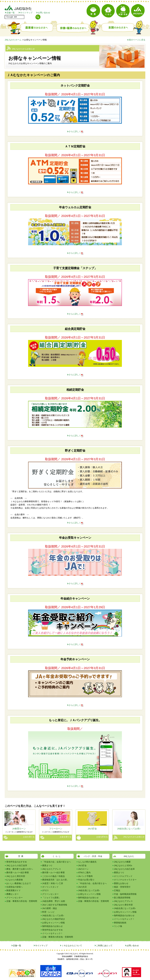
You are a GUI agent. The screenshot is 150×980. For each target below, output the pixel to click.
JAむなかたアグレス (52, 869)
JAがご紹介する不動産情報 (55, 905)
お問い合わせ (44, 13)
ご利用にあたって (104, 946)
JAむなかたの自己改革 (17, 865)
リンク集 (118, 926)
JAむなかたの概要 (122, 862)
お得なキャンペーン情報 (53, 923)
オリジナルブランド (123, 876)
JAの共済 (82, 887)
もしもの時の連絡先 (87, 862)
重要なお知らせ (121, 883)
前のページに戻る (137, 40)
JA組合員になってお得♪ (53, 915)
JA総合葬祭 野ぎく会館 (54, 901)
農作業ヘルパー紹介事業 (18, 872)
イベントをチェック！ (52, 933)
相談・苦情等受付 (122, 887)
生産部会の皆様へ (15, 887)
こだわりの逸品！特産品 (53, 876)
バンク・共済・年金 (93, 856)
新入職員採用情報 (122, 898)
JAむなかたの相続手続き (54, 919)
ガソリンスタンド (50, 887)
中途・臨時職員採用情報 (125, 894)
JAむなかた (129, 856)
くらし (57, 856)
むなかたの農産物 (15, 880)
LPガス (45, 890)
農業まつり (47, 865)
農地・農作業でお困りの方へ (20, 869)
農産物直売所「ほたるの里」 (56, 880)
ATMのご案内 (84, 872)
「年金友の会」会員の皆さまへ (57, 862)
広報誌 (117, 890)
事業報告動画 (120, 923)
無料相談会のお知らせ (52, 926)
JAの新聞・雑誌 (50, 908)
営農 (21, 856)
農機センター (12, 894)
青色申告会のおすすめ (17, 862)
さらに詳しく (75, 131)
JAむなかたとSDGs (123, 865)
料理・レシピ (48, 912)
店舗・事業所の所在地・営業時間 (22, 901)
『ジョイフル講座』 (51, 898)
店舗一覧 (11, 13)
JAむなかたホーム (13, 40)
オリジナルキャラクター (125, 880)
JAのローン (83, 869)
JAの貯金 (82, 865)
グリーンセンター (15, 898)
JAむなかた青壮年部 (16, 876)
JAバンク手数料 (85, 876)
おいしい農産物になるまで (19, 883)
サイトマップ (26, 13)
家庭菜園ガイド (13, 890)
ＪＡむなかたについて (72, 946)
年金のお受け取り (86, 880)
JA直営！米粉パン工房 (53, 883)
